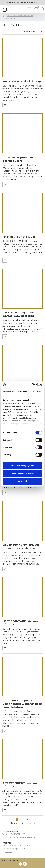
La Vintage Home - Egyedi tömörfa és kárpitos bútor (21, 546)
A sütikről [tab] (37, 391)
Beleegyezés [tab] (8, 391)
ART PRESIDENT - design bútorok (20, 785)
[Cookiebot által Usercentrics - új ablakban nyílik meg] (32, 385)
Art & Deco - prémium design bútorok (18, 159)
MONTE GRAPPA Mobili (19, 237)
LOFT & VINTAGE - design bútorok (20, 623)
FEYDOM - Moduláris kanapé (22, 81)
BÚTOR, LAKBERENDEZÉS (20, 16)
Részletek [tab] (23, 391)
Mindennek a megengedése (22, 466)
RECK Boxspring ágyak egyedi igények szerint (18, 314)
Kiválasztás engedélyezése (23, 473)
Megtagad (22, 481)
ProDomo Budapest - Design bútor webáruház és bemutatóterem (22, 704)
